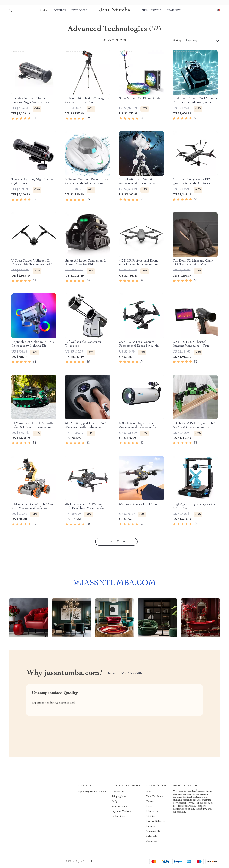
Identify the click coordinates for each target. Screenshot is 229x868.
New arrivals (152, 11)
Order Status (119, 816)
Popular (60, 11)
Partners (150, 826)
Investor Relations (156, 821)
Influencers (152, 811)
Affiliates (151, 816)
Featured (174, 11)
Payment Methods (121, 811)
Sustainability (153, 831)
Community (152, 841)
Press (149, 807)
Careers (150, 802)
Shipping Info (119, 797)
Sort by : (178, 41)
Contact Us (118, 792)
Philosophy (152, 836)
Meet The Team (155, 797)
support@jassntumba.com (92, 792)
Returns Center (120, 807)
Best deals (79, 11)
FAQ (114, 802)
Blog (149, 792)
